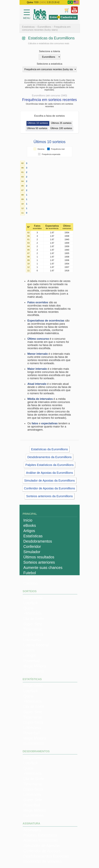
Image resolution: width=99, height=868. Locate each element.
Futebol (30, 573)
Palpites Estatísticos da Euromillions (49, 465)
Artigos (29, 531)
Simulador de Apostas (42, 846)
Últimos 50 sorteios (37, 128)
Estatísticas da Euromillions (49, 449)
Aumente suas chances (43, 568)
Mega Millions (35, 666)
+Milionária (33, 613)
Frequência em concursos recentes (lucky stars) (46, 28)
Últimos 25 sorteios (61, 123)
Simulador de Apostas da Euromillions (49, 481)
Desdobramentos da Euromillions (49, 457)
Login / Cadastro (37, 578)
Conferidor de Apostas (42, 851)
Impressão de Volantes (43, 861)
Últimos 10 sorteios (38, 123)
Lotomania (32, 640)
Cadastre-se (68, 17)
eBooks (30, 525)
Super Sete (33, 624)
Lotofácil (30, 603)
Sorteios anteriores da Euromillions (49, 496)
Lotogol (30, 655)
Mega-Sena (33, 598)
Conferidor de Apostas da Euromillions (49, 488)
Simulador (32, 552)
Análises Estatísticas (41, 840)
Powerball (32, 661)
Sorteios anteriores (39, 562)
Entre (53, 17)
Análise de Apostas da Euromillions (49, 473)
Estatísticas (28, 27)
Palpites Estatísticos (40, 835)
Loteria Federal (36, 645)
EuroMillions (34, 816)
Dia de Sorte (34, 619)
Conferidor (32, 547)
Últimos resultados (39, 557)
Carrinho (31, 583)
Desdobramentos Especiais (46, 856)
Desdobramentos (38, 541)
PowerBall (32, 805)
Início (28, 520)
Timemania (33, 629)
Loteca (29, 650)
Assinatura (32, 830)
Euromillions (44, 27)
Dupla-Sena (33, 634)
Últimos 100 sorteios (61, 128)
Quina (28, 608)
